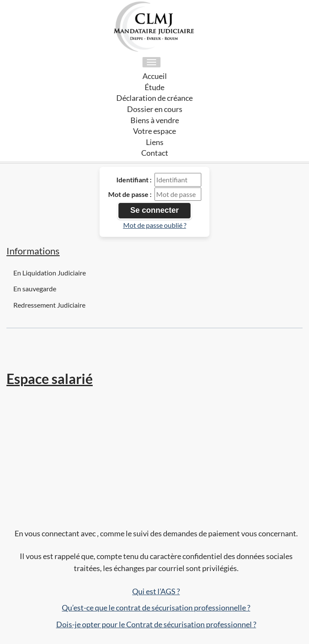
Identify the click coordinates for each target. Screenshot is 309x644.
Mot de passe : (130, 194)
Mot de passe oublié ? (155, 225)
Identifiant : (134, 180)
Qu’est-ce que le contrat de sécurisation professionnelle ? (156, 608)
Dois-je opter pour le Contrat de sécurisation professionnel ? (156, 624)
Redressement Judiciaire (49, 305)
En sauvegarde (35, 289)
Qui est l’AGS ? (156, 591)
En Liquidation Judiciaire (50, 273)
